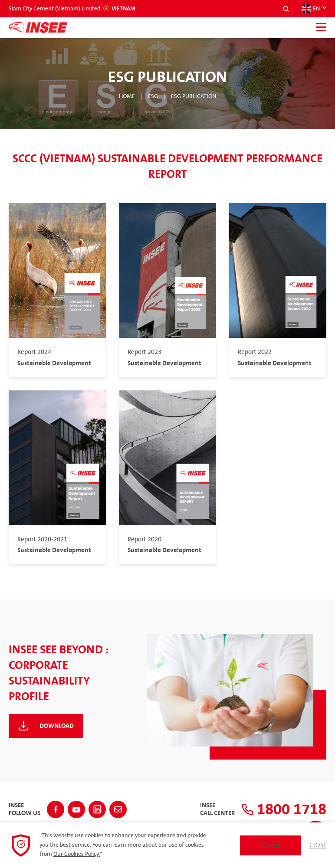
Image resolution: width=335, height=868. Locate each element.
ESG (153, 96)
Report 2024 (34, 352)
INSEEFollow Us (25, 809)
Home (127, 96)
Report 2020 (145, 540)
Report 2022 (255, 352)
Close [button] (318, 845)
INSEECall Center (213, 809)
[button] (286, 9)
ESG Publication (194, 96)
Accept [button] (270, 845)
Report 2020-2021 (42, 540)
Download (57, 726)
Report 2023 (145, 352)
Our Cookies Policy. (77, 854)
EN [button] (310, 9)
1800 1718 (282, 809)
